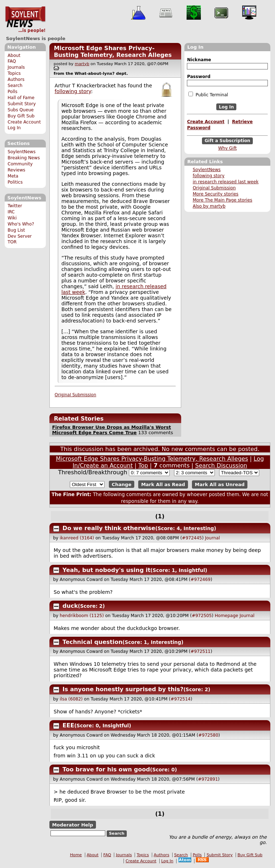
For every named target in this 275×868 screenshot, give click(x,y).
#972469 (201, 580)
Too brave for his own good (106, 769)
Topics (14, 73)
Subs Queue (21, 110)
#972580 (208, 735)
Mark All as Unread (220, 484)
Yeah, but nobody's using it (107, 570)
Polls (12, 92)
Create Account (24, 122)
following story (209, 176)
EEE (69, 725)
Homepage (226, 616)
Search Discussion (221, 465)
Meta (13, 176)
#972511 (201, 651)
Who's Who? (21, 224)
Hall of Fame (21, 98)
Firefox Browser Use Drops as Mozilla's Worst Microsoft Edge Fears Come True (111, 430)
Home (76, 855)
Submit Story (22, 104)
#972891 (208, 779)
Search (15, 86)
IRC (11, 212)
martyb (82, 64)
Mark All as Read (163, 484)
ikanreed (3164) (77, 538)
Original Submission (214, 188)
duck (70, 606)
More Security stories (216, 194)
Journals (16, 67)
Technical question (93, 642)
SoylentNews (25, 20)
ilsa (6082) (71, 699)
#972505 (202, 616)
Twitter (15, 206)
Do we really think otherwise (109, 528)
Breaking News (24, 158)
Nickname (199, 60)
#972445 (192, 538)
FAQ (12, 61)
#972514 (180, 699)
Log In (14, 128)
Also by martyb (209, 206)
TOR (12, 242)
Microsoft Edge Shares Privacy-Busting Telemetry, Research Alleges (113, 52)
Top (143, 465)
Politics (15, 182)
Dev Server (20, 236)
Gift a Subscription (227, 141)
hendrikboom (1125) (82, 616)
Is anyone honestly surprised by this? (123, 689)
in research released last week (226, 182)
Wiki (12, 218)
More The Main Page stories (222, 200)
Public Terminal (208, 94)
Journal (212, 538)
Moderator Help (73, 825)
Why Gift (227, 148)
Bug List (16, 230)
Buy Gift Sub (21, 116)
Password (199, 77)
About (14, 55)
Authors (16, 79)
